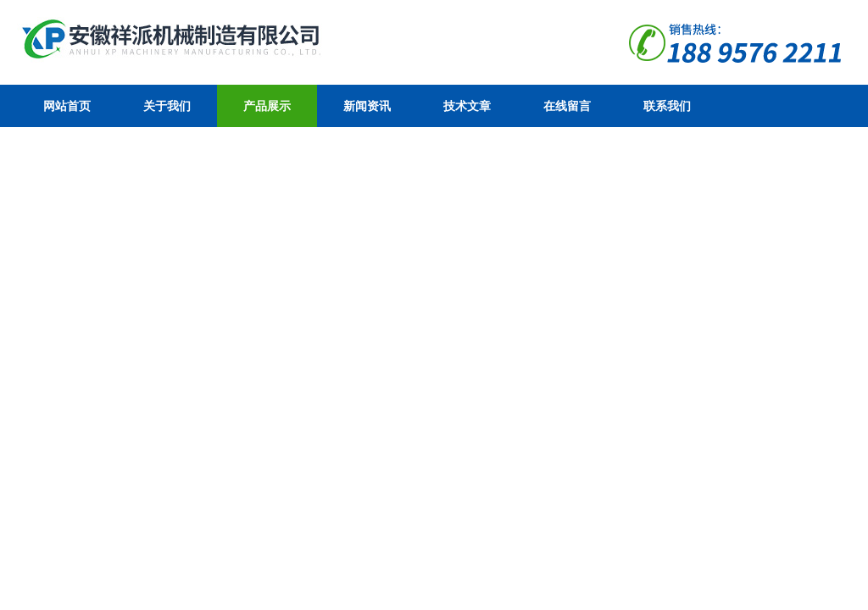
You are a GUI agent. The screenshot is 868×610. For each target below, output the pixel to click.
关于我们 (167, 106)
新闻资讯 (367, 106)
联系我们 (667, 106)
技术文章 (467, 106)
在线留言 (567, 106)
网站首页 (67, 106)
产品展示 (267, 106)
